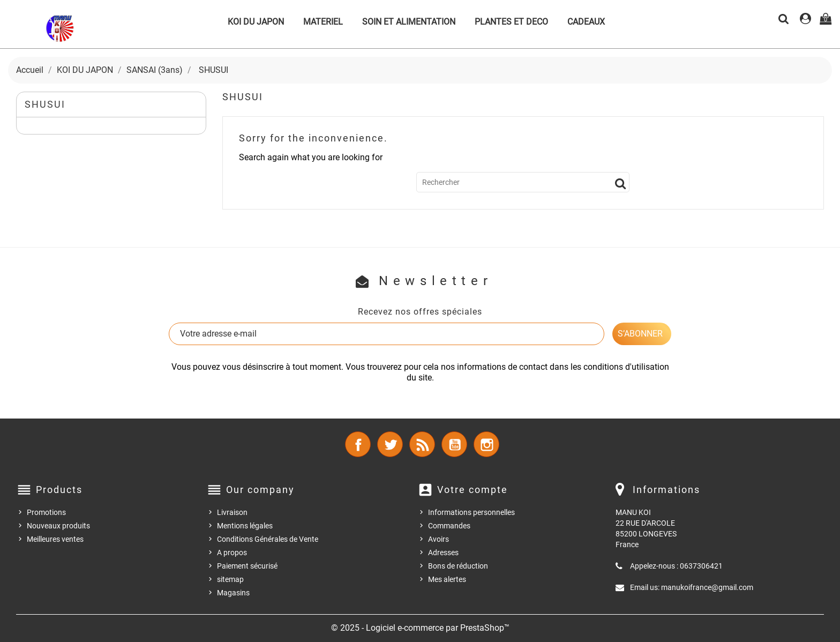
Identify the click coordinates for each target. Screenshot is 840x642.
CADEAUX (586, 22)
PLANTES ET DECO (511, 22)
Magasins (233, 593)
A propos (232, 553)
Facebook (358, 444)
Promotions (46, 512)
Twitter (390, 444)
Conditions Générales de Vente (268, 539)
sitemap (230, 579)
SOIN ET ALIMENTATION (409, 22)
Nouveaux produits (58, 526)
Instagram (486, 444)
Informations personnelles (471, 512)
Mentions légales (245, 526)
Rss (422, 444)
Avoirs (438, 539)
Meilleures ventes (55, 539)
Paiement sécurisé (247, 566)
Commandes (449, 526)
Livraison (232, 512)
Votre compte (472, 490)
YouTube (454, 444)
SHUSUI (45, 104)
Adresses (443, 553)
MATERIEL (323, 22)
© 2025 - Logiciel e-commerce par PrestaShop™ (420, 628)
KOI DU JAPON (256, 22)
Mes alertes (447, 579)
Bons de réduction (458, 566)
